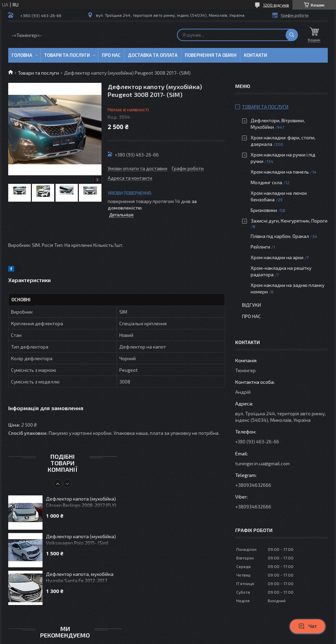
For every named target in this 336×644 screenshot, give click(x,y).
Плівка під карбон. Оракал (280, 236)
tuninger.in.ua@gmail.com (262, 463)
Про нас (111, 55)
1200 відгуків (276, 5)
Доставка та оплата (153, 55)
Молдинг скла (266, 182)
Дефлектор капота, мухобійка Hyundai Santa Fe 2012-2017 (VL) (80, 578)
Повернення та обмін (211, 55)
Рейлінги (260, 247)
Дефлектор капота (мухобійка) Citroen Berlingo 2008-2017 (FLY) (81, 502)
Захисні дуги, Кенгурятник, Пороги (289, 221)
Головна (22, 55)
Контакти (255, 55)
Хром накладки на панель (280, 172)
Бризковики (264, 210)
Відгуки (251, 305)
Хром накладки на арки (277, 257)
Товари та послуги (67, 55)
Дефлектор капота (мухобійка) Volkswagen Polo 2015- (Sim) (81, 540)
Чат (308, 626)
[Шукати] (292, 35)
